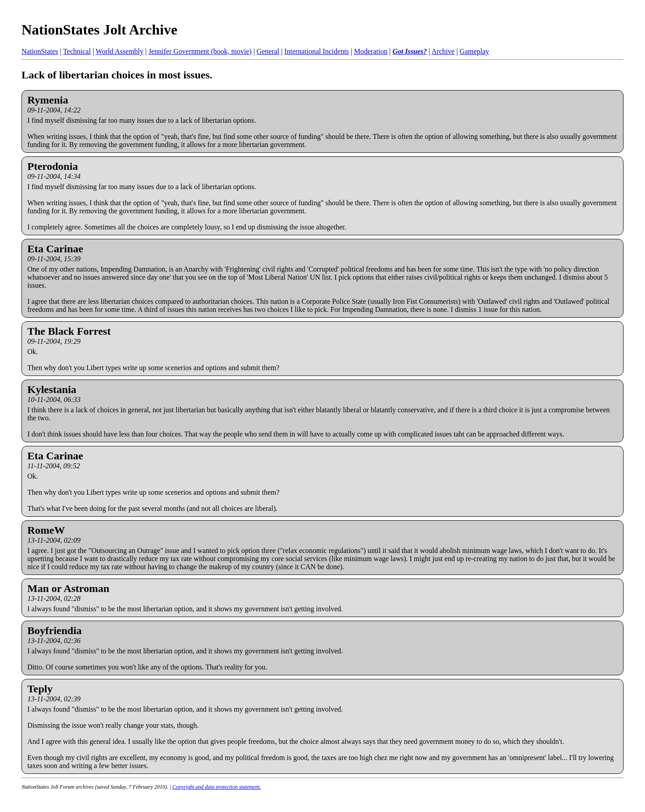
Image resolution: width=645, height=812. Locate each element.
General (268, 51)
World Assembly (120, 51)
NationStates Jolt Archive (99, 30)
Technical (77, 51)
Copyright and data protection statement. (217, 787)
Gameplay (474, 51)
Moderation (371, 51)
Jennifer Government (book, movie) (200, 51)
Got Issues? (410, 51)
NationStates (40, 51)
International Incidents (317, 51)
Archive (443, 51)
